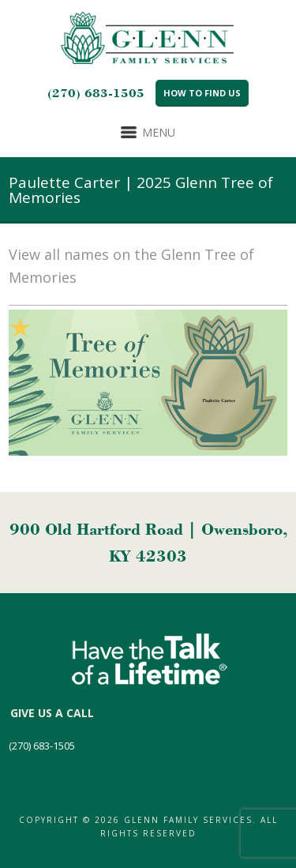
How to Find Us (202, 93)
